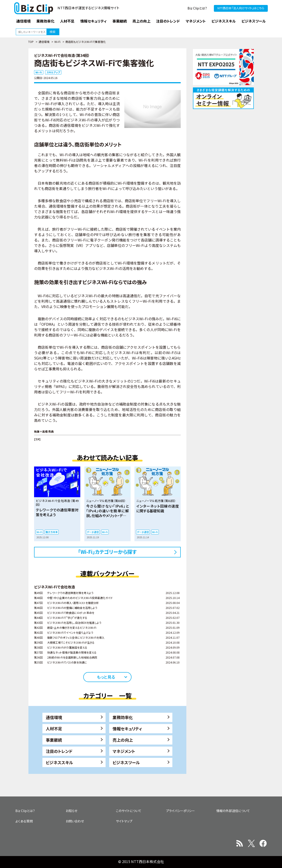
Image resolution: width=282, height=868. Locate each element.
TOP (31, 42)
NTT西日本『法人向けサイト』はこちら (241, 8)
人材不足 (54, 729)
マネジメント (124, 751)
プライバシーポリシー (180, 811)
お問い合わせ (75, 821)
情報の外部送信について (233, 811)
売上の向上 (123, 740)
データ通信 (93, 532)
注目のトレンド (59, 751)
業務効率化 (123, 717)
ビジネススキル (59, 762)
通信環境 (44, 42)
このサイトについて (129, 811)
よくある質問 (24, 821)
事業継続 (54, 740)
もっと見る (106, 677)
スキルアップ (53, 72)
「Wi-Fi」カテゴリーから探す (107, 552)
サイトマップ (124, 821)
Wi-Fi (57, 42)
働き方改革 (52, 532)
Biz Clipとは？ (197, 8)
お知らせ (72, 811)
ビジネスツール (126, 762)
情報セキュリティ (127, 729)
